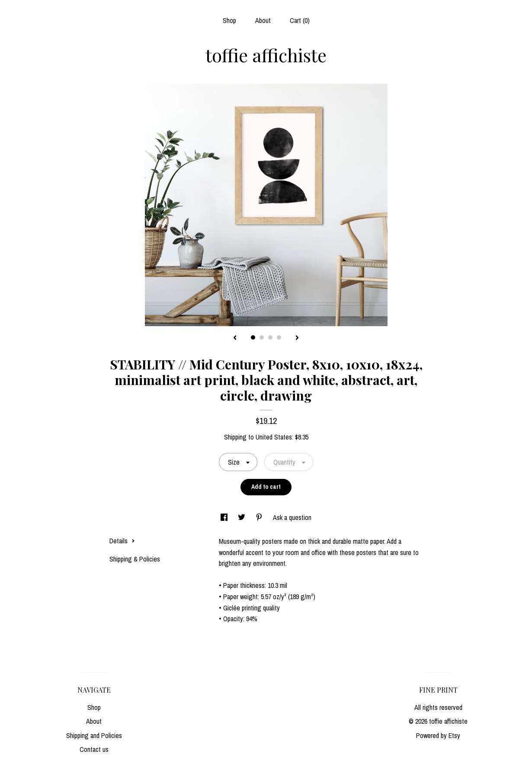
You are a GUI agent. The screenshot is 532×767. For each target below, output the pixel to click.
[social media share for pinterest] (260, 517)
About (263, 20)
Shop (229, 20)
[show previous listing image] (235, 338)
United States (274, 437)
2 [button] (262, 337)
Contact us (94, 749)
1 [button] (253, 337)
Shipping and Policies (94, 735)
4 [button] (279, 337)
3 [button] (270, 337)
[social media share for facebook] (225, 517)
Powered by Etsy (438, 735)
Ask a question (292, 517)
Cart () (300, 20)
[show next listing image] (297, 338)
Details (122, 541)
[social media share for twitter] (242, 517)
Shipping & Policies (135, 559)
